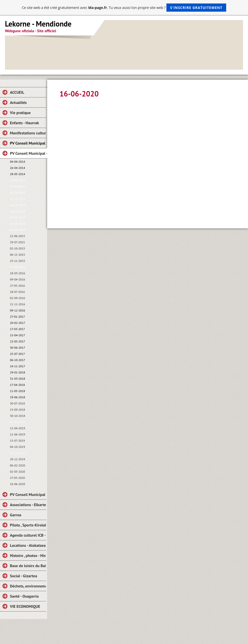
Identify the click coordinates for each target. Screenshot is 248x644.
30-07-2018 (17, 403)
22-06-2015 (17, 236)
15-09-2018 (17, 410)
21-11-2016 (17, 304)
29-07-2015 (17, 242)
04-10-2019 (17, 447)
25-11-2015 (17, 261)
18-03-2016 (17, 273)
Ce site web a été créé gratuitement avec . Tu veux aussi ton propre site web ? (124, 8)
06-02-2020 (17, 465)
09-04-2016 (17, 279)
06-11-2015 (17, 255)
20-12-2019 (17, 459)
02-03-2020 (17, 472)
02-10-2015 (17, 248)
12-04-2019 (17, 428)
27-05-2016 (17, 286)
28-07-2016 (17, 292)
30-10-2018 (17, 416)
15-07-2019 (17, 441)
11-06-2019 (17, 434)
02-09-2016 (17, 298)
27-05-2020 (17, 478)
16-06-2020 (17, 484)
